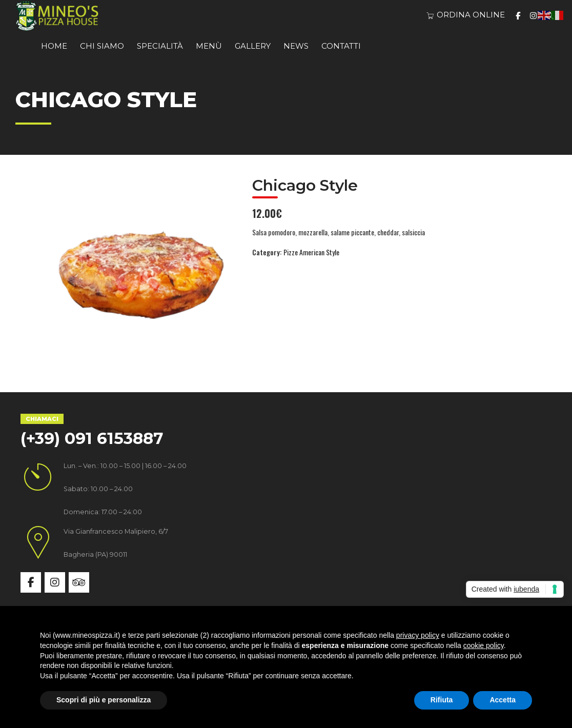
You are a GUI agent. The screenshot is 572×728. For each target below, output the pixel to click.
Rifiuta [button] (442, 700)
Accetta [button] (503, 700)
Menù (209, 46)
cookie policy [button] (484, 645)
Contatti (341, 46)
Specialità (160, 46)
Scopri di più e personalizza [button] (104, 700)
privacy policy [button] (418, 635)
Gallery (253, 46)
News (296, 46)
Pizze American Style (311, 252)
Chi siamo (102, 46)
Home (54, 46)
